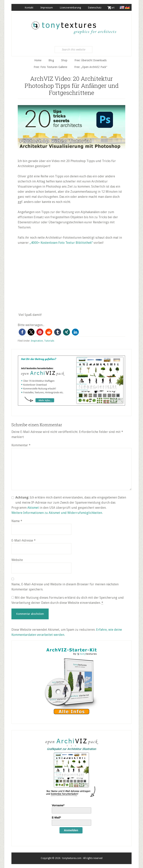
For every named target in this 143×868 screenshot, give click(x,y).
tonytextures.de (73, 26)
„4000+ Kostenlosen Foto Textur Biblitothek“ (61, 243)
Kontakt (29, 8)
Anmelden (71, 830)
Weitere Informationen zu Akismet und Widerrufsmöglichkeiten (57, 513)
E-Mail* (56, 818)
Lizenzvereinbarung (70, 8)
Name (17, 521)
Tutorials (49, 341)
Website (17, 560)
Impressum (47, 8)
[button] (22, 332)
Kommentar (21, 445)
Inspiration (37, 341)
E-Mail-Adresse (24, 540)
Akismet (33, 508)
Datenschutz (95, 8)
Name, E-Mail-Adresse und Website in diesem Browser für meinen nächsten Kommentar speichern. (65, 587)
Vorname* (58, 805)
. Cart (111, 8)
